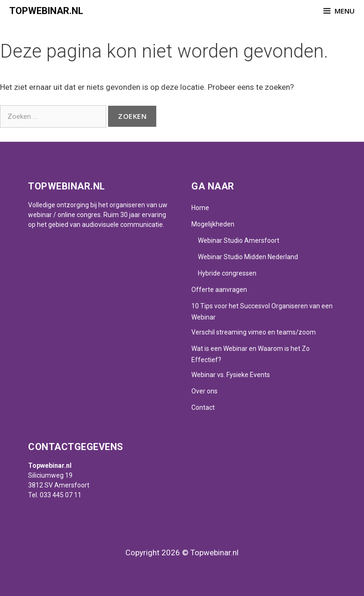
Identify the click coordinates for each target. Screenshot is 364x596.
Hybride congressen (227, 273)
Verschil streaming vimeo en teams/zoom (254, 332)
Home (200, 208)
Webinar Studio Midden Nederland (248, 257)
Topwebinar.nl (46, 11)
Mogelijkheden (213, 224)
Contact (203, 407)
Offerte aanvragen (219, 290)
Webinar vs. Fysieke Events (231, 375)
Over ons (204, 391)
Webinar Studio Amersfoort (239, 240)
